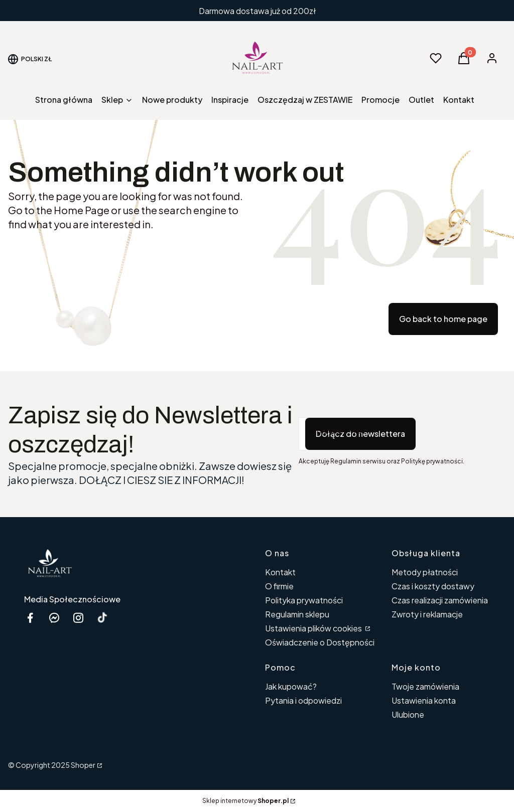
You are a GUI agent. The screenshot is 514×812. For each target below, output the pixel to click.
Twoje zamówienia (425, 686)
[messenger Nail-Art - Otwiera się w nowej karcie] (54, 618)
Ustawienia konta (424, 700)
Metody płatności (425, 572)
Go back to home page (443, 319)
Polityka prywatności (304, 600)
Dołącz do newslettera (360, 434)
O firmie (279, 586)
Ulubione (408, 714)
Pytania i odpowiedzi (303, 700)
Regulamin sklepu (297, 614)
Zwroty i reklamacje (427, 614)
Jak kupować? (291, 686)
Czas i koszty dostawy (433, 586)
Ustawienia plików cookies (314, 628)
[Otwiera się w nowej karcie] (102, 618)
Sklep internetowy (245, 801)
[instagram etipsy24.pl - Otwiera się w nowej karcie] (78, 618)
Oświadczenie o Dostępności (320, 642)
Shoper (83, 765)
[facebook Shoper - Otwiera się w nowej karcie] (30, 618)
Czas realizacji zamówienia (440, 600)
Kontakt (280, 572)
